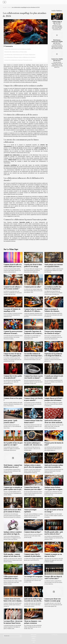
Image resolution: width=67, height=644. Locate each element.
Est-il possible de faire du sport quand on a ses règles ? (13, 444)
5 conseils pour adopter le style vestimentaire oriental (54, 377)
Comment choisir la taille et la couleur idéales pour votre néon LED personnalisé (13, 267)
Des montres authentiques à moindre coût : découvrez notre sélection (33, 445)
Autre (9, 7)
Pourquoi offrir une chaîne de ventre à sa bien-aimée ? (53, 577)
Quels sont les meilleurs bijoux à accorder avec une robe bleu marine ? (33, 601)
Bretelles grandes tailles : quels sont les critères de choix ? (54, 533)
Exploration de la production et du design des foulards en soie (53, 356)
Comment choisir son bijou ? (33, 532)
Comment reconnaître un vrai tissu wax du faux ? (53, 555)
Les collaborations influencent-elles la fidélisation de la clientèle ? (20, 57)
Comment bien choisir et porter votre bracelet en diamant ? (33, 377)
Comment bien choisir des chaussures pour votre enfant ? (33, 488)
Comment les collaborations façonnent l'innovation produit (18, 60)
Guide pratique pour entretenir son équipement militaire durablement (54, 267)
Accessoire (34, 640)
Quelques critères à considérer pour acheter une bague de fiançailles (13, 534)
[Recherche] (12, 636)
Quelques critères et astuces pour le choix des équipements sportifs (33, 467)
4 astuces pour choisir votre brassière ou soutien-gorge (53, 600)
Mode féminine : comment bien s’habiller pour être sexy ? (57, 41)
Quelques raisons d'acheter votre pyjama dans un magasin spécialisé (53, 489)
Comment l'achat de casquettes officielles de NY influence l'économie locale (33, 311)
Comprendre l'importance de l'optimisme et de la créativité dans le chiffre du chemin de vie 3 (33, 334)
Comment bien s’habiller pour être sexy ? (57, 60)
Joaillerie (33, 638)
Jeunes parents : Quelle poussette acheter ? (10, 421)
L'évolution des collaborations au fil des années (16, 52)
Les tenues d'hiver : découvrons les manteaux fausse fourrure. (13, 622)
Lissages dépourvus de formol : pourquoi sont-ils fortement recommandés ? (54, 400)
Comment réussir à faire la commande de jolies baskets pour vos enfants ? (32, 556)
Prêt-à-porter (33, 635)
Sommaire (9, 46)
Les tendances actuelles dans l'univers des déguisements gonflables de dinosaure (53, 289)
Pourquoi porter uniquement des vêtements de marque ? (53, 332)
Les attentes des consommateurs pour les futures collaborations (20, 55)
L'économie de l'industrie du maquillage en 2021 (12, 310)
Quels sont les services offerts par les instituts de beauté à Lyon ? (12, 512)
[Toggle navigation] (4, 2)
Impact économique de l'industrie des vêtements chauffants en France (52, 311)
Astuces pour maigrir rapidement (30, 511)
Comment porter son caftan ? (33, 287)
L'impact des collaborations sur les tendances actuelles (18, 49)
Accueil (5, 7)
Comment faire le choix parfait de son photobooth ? (13, 377)
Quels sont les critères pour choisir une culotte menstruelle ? (54, 422)
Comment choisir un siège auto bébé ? (57, 22)
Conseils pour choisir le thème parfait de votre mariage (33, 266)
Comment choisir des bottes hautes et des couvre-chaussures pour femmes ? (13, 601)
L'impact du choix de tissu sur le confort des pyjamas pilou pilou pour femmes (12, 356)
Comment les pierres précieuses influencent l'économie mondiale (13, 333)
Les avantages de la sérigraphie (33, 577)
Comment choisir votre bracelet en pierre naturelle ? (33, 399)
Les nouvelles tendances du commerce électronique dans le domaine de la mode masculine (33, 356)
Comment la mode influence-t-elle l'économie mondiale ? (13, 288)
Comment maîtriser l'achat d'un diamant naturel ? (33, 421)
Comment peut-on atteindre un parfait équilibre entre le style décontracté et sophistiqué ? (13, 489)
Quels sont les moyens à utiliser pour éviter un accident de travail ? (54, 467)
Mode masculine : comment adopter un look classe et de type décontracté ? (12, 556)
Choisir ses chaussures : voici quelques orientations (33, 622)
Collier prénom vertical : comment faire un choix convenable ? (11, 578)
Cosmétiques (33, 636)
